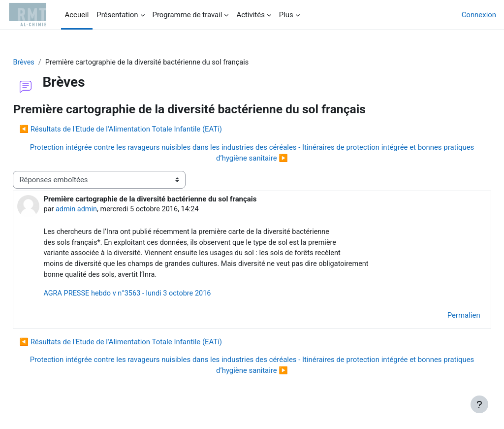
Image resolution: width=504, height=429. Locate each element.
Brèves (46, 63)
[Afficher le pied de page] (479, 404)
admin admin (99, 210)
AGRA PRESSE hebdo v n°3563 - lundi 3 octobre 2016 (152, 296)
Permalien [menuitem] (442, 318)
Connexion (479, 15)
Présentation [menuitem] (117, 15)
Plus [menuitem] (286, 15)
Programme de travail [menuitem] (188, 15)
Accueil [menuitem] (77, 15)
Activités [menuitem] (250, 15)
